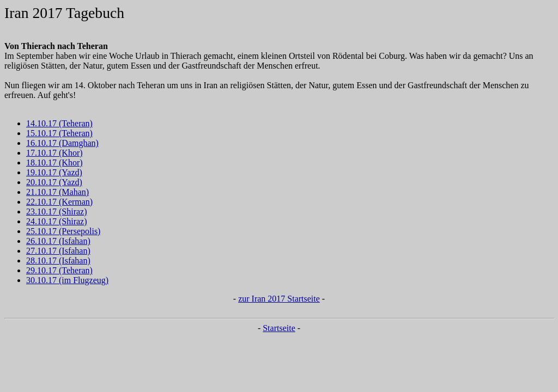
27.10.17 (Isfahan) (58, 251)
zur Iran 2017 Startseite (279, 299)
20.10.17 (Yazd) (54, 182)
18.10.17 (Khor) (54, 163)
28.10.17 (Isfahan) (58, 261)
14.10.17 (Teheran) (59, 123)
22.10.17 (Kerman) (59, 202)
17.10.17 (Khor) (54, 153)
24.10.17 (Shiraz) (57, 221)
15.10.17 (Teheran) (59, 133)
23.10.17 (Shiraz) (57, 212)
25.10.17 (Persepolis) (63, 231)
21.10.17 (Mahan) (57, 192)
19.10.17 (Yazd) (54, 172)
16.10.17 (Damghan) (62, 143)
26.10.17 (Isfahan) (58, 241)
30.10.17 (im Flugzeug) (67, 280)
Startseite (279, 328)
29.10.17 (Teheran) (59, 270)
